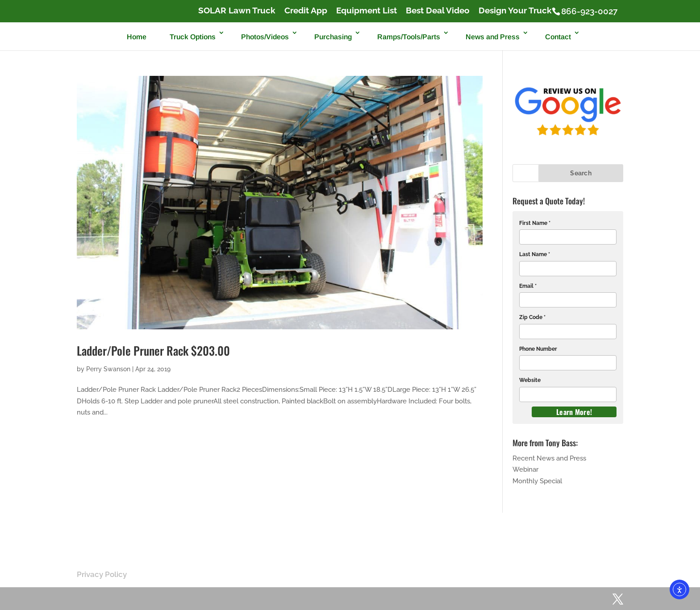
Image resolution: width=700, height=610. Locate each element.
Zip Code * (532, 317)
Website (530, 380)
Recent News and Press (549, 458)
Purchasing (333, 37)
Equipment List (367, 11)
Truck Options (193, 37)
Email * (528, 286)
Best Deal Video (438, 11)
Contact (558, 37)
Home (137, 37)
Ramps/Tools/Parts (409, 37)
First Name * (535, 223)
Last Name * (535, 254)
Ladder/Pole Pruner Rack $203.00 (153, 351)
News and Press (493, 37)
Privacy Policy (102, 574)
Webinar (525, 469)
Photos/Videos (265, 37)
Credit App (306, 11)
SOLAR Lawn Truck (237, 11)
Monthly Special (537, 481)
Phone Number (538, 349)
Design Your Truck (515, 11)
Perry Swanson (108, 369)
